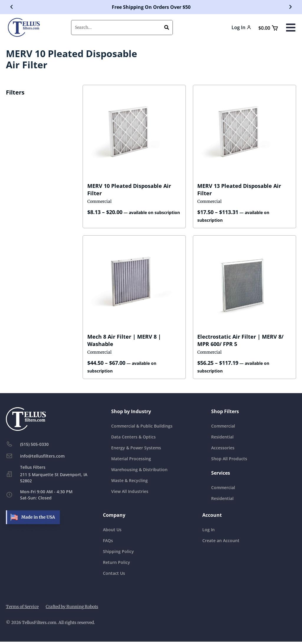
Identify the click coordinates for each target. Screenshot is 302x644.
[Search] (167, 28)
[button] (12, 7)
